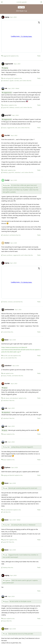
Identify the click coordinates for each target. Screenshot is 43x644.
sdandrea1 (7, 412)
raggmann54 (8, 93)
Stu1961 (7, 185)
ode (6, 488)
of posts (21, 2)
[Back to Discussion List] (2, 2)
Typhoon (8, 580)
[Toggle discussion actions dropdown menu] (41, 2)
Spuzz (5, 388)
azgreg (6, 68)
